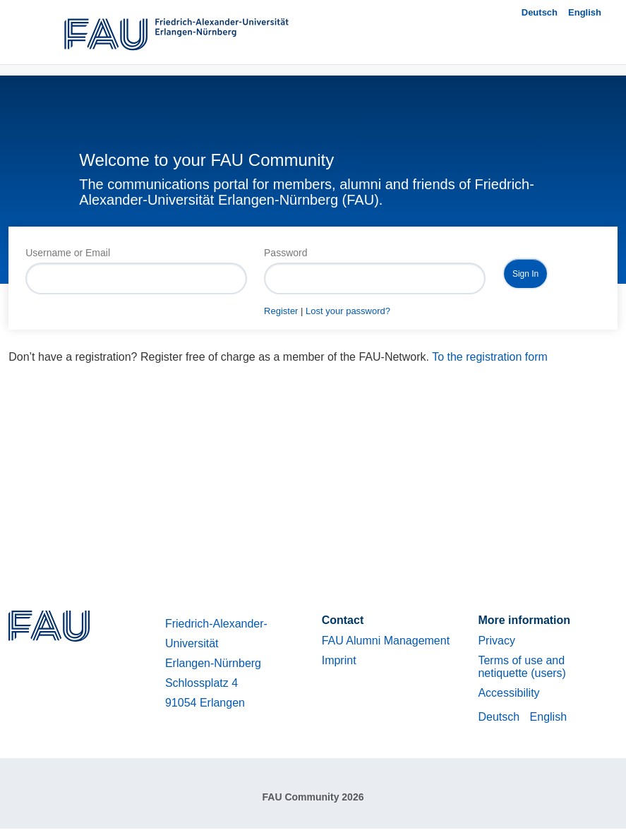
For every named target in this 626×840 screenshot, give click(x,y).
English (585, 12)
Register (281, 311)
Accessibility (508, 693)
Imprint (339, 660)
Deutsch (540, 12)
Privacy (496, 641)
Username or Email (68, 253)
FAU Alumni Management (386, 641)
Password (285, 253)
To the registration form (490, 357)
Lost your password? (348, 311)
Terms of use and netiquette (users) (522, 667)
